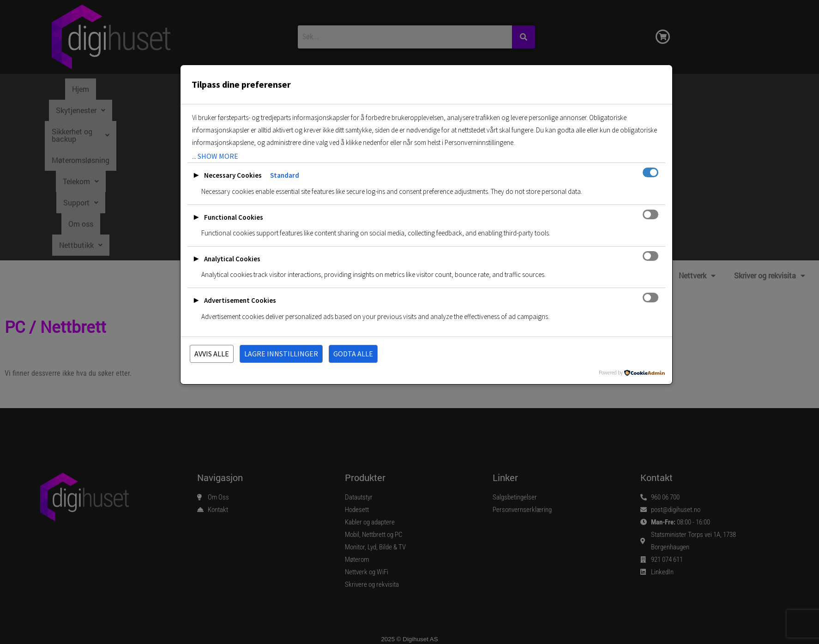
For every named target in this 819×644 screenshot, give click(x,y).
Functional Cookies (234, 217)
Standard (285, 175)
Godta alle (353, 354)
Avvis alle (212, 354)
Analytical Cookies (232, 259)
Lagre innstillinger (281, 354)
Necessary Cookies (233, 175)
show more (218, 156)
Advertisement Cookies (240, 300)
